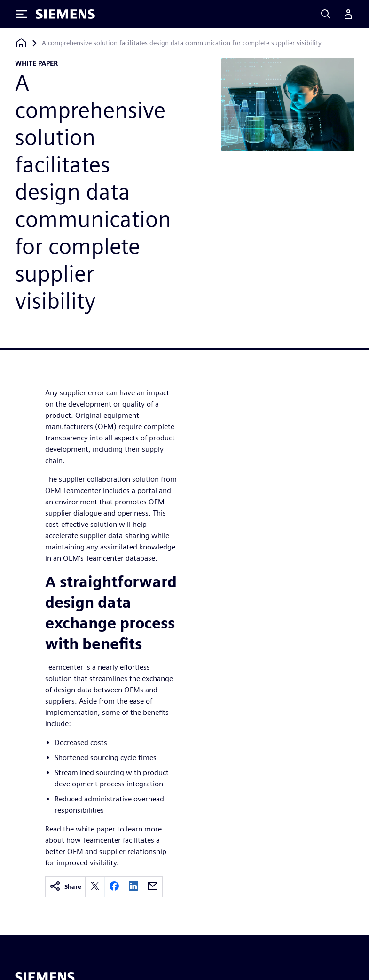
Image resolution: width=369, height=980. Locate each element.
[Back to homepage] (21, 43)
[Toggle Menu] (22, 14)
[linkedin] (133, 887)
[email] (153, 887)
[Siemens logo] (65, 14)
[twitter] (95, 887)
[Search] (326, 14)
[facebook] (114, 887)
